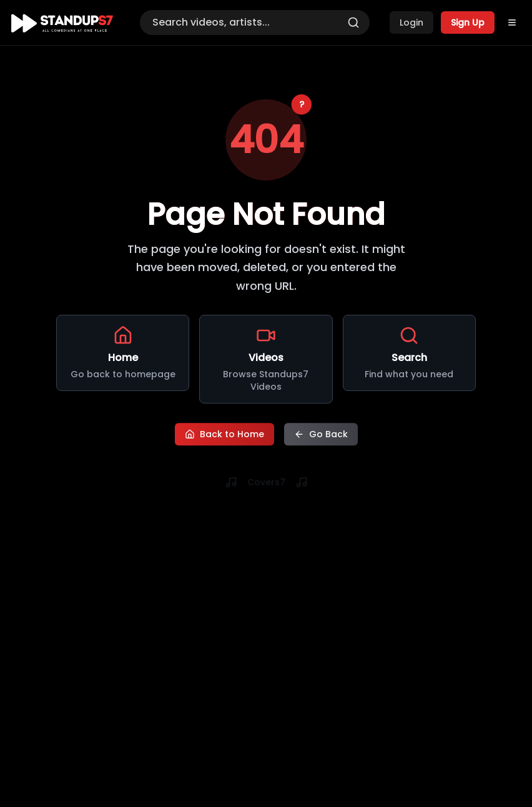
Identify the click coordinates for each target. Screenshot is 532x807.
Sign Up (468, 22)
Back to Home (224, 433)
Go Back (321, 433)
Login (411, 22)
